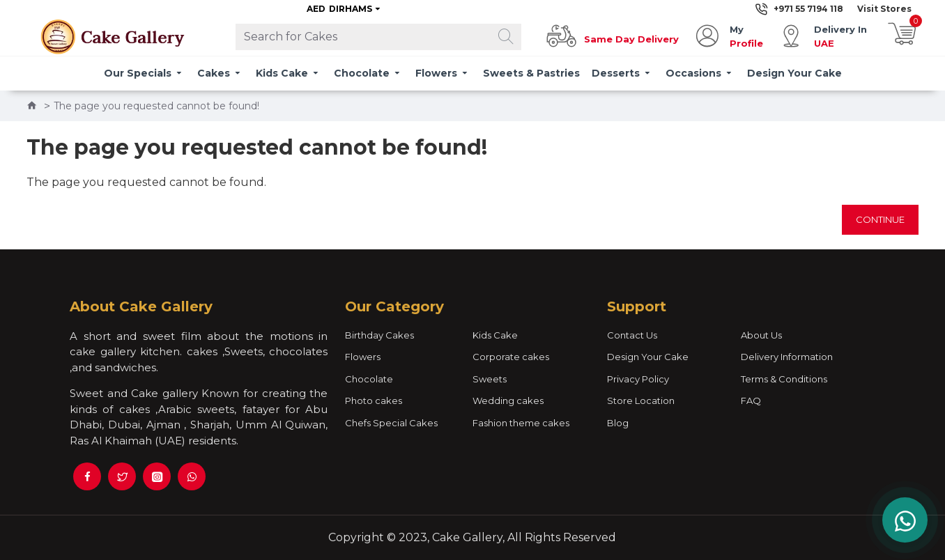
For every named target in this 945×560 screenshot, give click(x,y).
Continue (880, 219)
